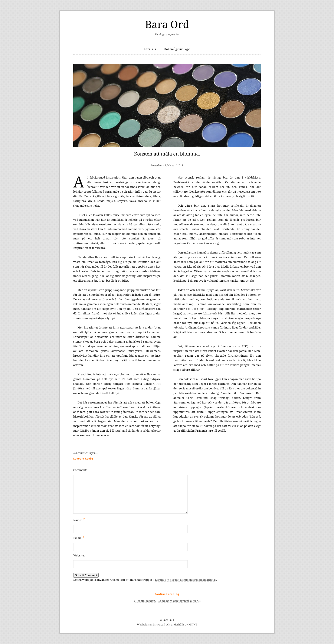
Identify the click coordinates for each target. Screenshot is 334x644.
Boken (177, 49)
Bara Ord (167, 25)
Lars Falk (150, 49)
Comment (80, 470)
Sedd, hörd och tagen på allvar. (179, 601)
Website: (79, 555)
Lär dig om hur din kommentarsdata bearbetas (186, 580)
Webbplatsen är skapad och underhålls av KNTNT (167, 625)
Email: (79, 538)
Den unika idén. (146, 601)
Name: (79, 520)
